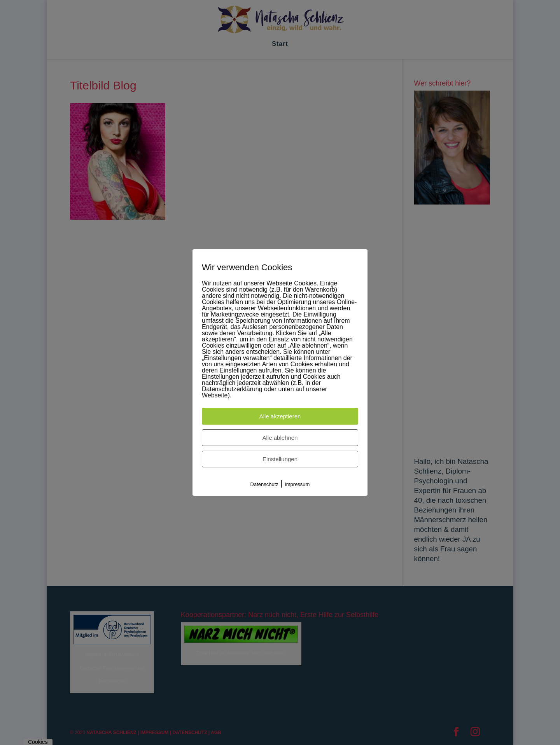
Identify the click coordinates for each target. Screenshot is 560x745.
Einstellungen (280, 459)
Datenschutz (264, 484)
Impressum (297, 484)
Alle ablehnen (280, 438)
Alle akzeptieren (280, 416)
